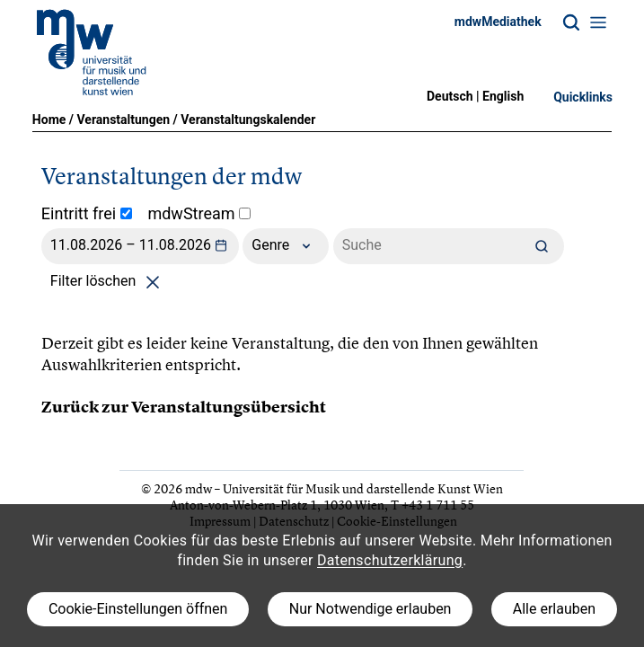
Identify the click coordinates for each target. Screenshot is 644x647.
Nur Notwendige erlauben (371, 609)
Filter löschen (108, 281)
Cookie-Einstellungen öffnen (138, 609)
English (503, 96)
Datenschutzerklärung (390, 560)
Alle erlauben (554, 609)
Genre (286, 246)
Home (49, 120)
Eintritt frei (87, 213)
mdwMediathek (498, 22)
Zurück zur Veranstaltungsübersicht (184, 407)
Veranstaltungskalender (248, 120)
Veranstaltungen (123, 120)
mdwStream (199, 213)
